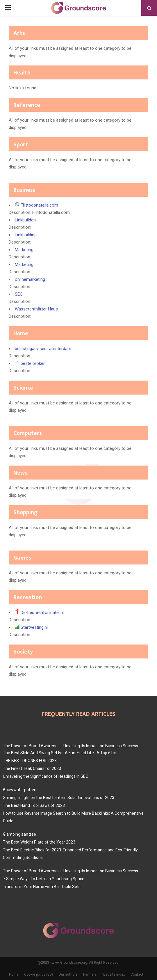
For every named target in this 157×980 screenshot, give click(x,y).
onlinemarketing (30, 279)
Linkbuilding (26, 235)
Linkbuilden (25, 220)
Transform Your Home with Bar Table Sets (42, 887)
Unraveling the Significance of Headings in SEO (46, 776)
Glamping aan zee (19, 834)
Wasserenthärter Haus (36, 309)
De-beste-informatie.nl (42, 612)
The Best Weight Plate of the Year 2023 (39, 842)
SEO (19, 294)
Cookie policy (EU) (39, 974)
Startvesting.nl (34, 627)
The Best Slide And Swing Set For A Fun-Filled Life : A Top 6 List (60, 753)
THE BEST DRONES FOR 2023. (30, 761)
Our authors (68, 974)
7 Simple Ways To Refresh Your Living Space (44, 879)
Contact (137, 974)
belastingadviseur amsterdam (43, 349)
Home (14, 974)
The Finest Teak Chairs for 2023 (32, 768)
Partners (90, 974)
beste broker (33, 363)
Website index (114, 974)
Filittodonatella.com (39, 205)
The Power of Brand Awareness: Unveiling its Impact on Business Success (71, 746)
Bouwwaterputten (20, 790)
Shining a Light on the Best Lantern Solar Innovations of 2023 (59, 798)
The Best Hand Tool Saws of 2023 (34, 805)
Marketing (24, 250)
